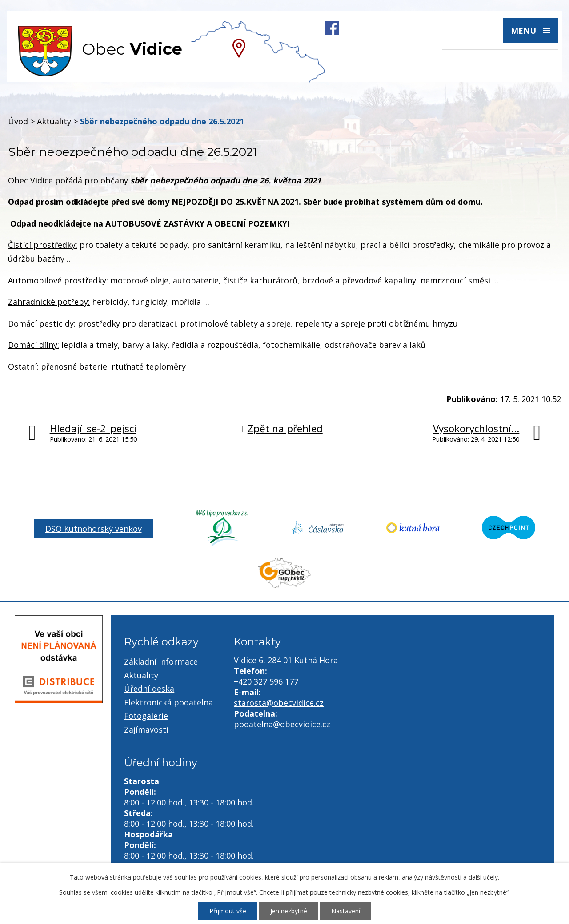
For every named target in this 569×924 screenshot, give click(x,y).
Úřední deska (149, 689)
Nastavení (346, 911)
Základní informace (161, 661)
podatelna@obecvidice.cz (282, 724)
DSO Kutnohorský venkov (94, 529)
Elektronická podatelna (168, 702)
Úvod (18, 121)
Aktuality (54, 121)
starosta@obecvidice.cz (279, 703)
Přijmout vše (228, 911)
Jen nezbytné (289, 911)
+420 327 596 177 (266, 681)
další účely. (484, 877)
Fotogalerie (146, 716)
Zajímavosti (146, 729)
